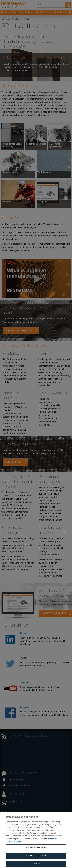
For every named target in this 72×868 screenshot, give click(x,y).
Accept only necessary (36, 859)
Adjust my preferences (36, 851)
